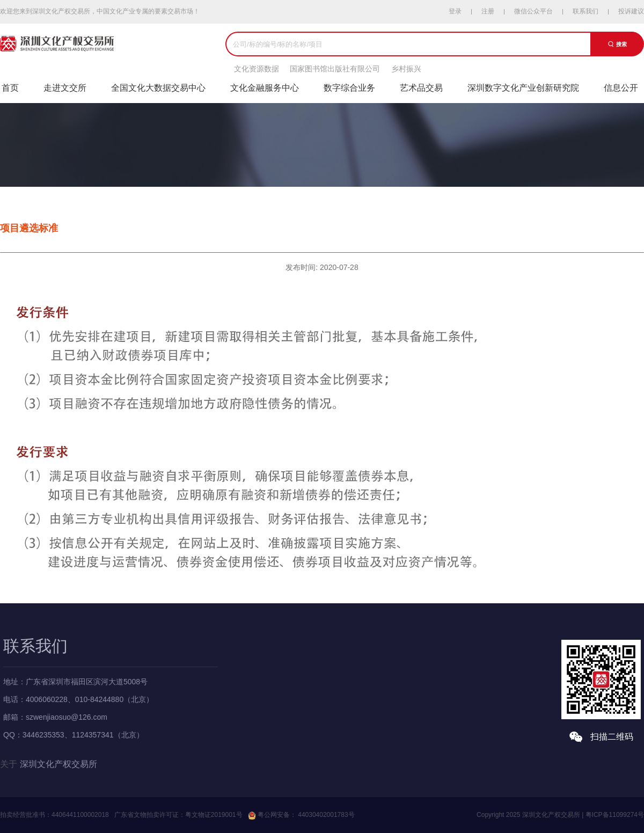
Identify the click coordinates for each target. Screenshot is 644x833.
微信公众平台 (533, 11)
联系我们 (586, 11)
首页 (10, 88)
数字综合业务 (349, 88)
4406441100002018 (80, 815)
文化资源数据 (257, 69)
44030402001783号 (325, 815)
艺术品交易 (421, 88)
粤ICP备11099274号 (615, 815)
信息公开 (621, 88)
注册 (488, 11)
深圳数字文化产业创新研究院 (523, 88)
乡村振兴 (406, 69)
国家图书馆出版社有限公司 (335, 69)
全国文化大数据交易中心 (158, 88)
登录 (455, 11)
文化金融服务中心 (265, 88)
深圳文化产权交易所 (58, 764)
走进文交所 (65, 88)
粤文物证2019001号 (214, 815)
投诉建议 (631, 11)
